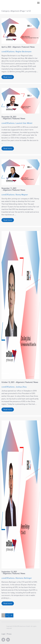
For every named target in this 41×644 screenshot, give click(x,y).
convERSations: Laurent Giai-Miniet (17, 123)
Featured (25, 47)
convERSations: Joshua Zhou (14, 387)
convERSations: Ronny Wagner (15, 195)
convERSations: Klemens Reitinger (17, 578)
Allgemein (17, 47)
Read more (8, 77)
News (32, 47)
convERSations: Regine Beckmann (16, 52)
